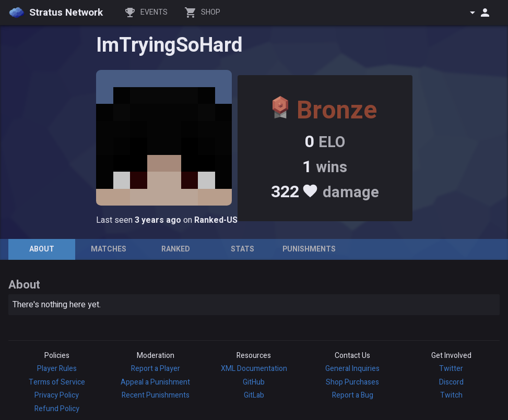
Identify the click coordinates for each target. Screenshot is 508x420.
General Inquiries (352, 369)
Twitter (451, 369)
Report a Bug (353, 395)
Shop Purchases (352, 382)
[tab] (42, 249)
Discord (451, 382)
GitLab (254, 395)
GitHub (254, 382)
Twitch (451, 395)
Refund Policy (57, 409)
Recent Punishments (156, 395)
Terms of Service (57, 382)
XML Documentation (254, 369)
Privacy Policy (57, 395)
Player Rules (57, 369)
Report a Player (156, 369)
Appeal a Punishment (155, 382)
